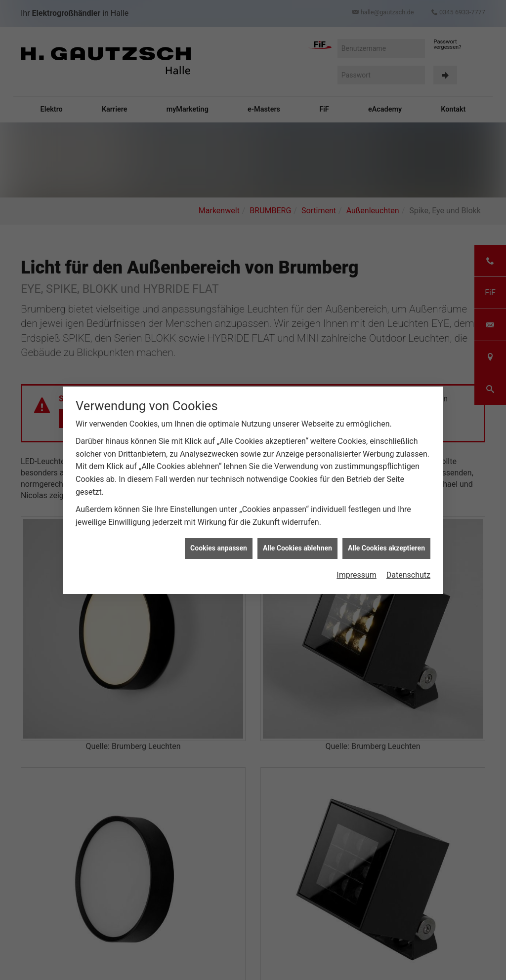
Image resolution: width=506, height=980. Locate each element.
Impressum (357, 558)
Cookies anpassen (219, 531)
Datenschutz (408, 558)
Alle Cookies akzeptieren (386, 531)
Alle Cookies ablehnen (297, 531)
